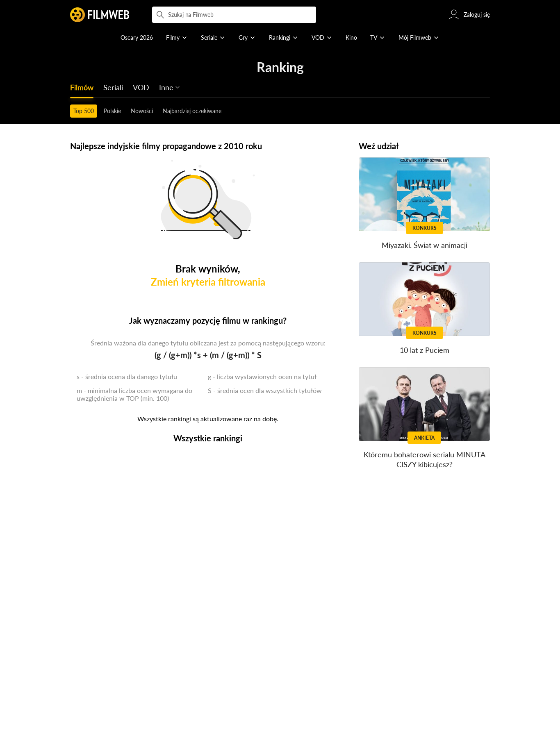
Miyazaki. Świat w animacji (425, 245)
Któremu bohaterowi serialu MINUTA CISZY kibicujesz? (425, 460)
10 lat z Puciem (425, 350)
